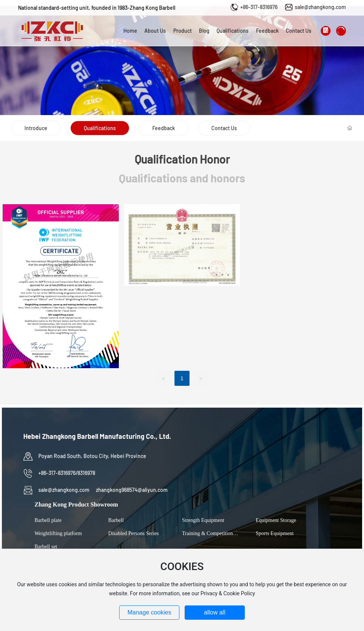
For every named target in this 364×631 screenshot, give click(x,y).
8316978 (86, 473)
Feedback (164, 128)
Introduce (36, 128)
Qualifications (100, 128)
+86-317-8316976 (259, 7)
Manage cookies (149, 612)
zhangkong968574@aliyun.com (132, 490)
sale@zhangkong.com (320, 7)
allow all (215, 612)
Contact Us (224, 128)
